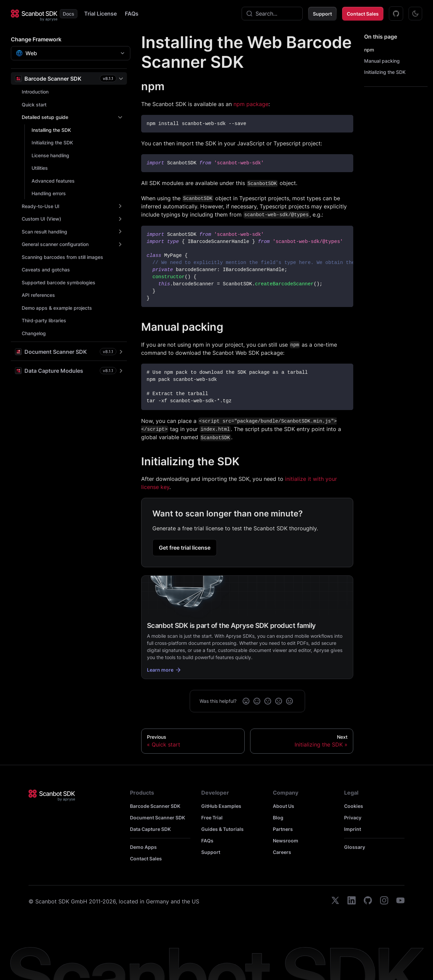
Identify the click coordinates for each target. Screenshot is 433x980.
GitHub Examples (221, 806)
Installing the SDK (51, 130)
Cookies (354, 806)
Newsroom (286, 841)
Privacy (353, 818)
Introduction (35, 92)
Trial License (100, 14)
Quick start (34, 105)
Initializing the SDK (52, 142)
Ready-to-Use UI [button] (41, 206)
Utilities (40, 168)
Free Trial (212, 818)
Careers (282, 852)
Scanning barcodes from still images (62, 257)
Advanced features (53, 181)
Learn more (164, 670)
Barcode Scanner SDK (155, 806)
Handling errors (49, 193)
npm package (251, 104)
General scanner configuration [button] (55, 244)
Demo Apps (143, 847)
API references (38, 295)
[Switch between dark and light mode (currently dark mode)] (415, 14)
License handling (50, 155)
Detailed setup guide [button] (45, 117)
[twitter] (335, 901)
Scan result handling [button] (44, 232)
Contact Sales (363, 14)
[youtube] (400, 901)
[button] (69, 78)
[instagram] (384, 901)
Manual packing (382, 61)
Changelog (34, 333)
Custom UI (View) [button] (41, 219)
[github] (368, 901)
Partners (283, 829)
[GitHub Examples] (396, 14)
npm (369, 50)
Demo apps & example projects (57, 308)
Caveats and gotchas (46, 270)
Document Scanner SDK (157, 818)
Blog (278, 818)
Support (322, 14)
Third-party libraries (44, 320)
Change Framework (36, 39)
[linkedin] (352, 901)
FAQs (132, 14)
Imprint (353, 829)
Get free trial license (185, 548)
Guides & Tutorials (222, 829)
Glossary (355, 847)
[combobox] (272, 14)
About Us (284, 806)
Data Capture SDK (150, 829)
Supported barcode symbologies (59, 282)
